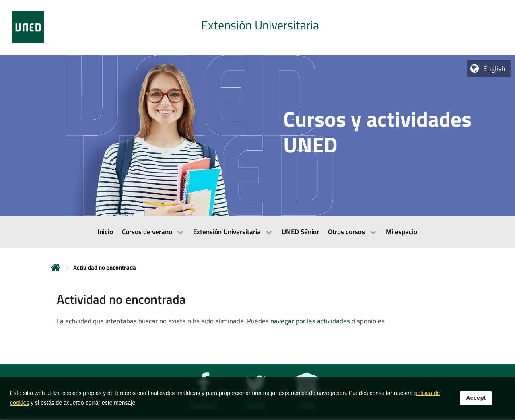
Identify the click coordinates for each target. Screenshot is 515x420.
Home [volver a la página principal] (56, 267)
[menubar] (257, 232)
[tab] (257, 27)
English (494, 69)
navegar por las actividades (310, 321)
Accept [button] (476, 398)
